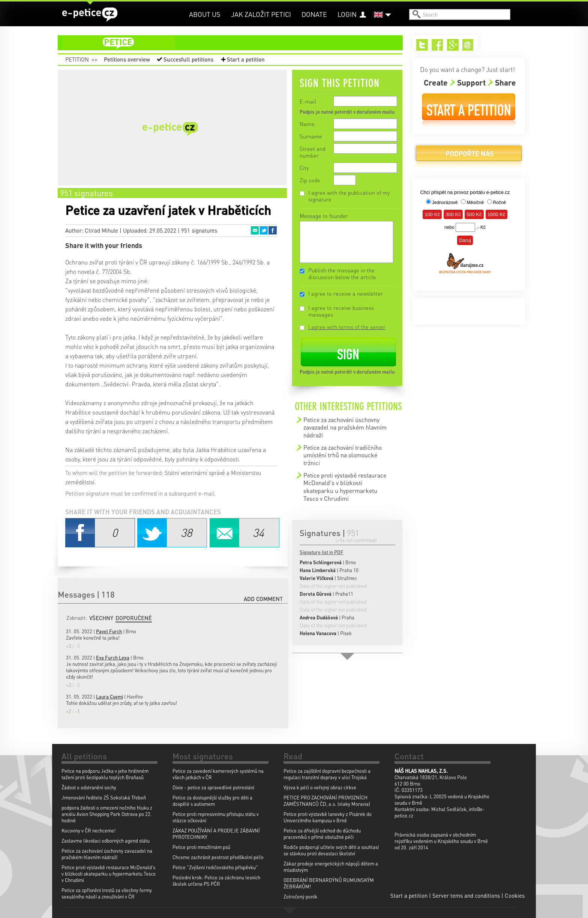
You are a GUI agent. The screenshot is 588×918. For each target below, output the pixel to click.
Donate (314, 14)
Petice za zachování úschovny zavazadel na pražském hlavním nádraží (345, 427)
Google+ (453, 45)
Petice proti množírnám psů (201, 847)
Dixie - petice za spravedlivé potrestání (213, 787)
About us (205, 14)
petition (235, 43)
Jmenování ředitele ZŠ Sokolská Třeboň (104, 797)
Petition (77, 59)
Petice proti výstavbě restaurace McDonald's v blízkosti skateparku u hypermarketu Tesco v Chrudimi (345, 487)
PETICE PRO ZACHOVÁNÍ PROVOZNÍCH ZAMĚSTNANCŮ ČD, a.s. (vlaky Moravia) (327, 801)
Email (255, 230)
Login (347, 14)
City (304, 168)
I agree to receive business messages (341, 311)
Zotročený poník (300, 896)
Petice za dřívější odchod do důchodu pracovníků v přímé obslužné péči (322, 834)
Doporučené (134, 618)
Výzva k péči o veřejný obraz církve (320, 787)
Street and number (313, 152)
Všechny (101, 618)
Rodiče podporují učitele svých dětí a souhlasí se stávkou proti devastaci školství (331, 850)
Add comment (263, 599)
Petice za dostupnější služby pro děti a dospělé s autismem (212, 801)
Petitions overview (127, 59)
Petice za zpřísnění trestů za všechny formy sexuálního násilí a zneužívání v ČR (107, 893)
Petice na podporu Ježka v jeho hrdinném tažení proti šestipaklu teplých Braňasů (105, 774)
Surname (311, 136)
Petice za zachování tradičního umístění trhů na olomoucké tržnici (343, 455)
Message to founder (324, 216)
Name (307, 124)
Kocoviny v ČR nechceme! (88, 830)
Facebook (273, 230)
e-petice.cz (90, 15)
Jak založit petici (261, 14)
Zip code (310, 180)
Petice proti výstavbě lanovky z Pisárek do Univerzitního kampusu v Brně (328, 817)
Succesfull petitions (188, 59)
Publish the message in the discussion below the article (342, 273)
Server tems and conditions (466, 895)
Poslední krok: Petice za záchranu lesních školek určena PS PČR (216, 880)
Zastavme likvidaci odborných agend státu (106, 841)
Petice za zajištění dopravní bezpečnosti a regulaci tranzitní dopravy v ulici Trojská (327, 774)
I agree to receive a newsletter (346, 293)
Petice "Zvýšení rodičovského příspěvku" (215, 867)
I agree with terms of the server (347, 327)
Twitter (264, 230)
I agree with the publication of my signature (349, 196)
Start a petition (246, 59)
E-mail (308, 101)
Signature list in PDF (322, 552)
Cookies (515, 895)
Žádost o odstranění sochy (89, 787)
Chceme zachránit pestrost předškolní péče (218, 857)
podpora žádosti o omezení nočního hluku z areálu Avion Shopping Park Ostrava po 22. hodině (107, 814)
